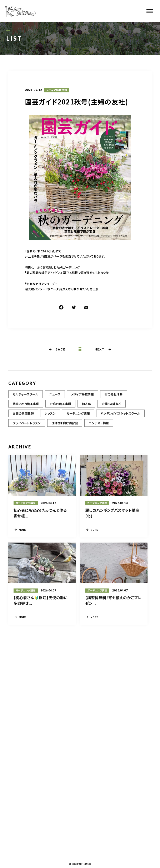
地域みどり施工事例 (26, 407)
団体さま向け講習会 (65, 426)
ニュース (55, 397)
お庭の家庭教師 (23, 417)
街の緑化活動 (114, 397)
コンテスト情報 (99, 426)
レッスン (50, 417)
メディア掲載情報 (57, 91)
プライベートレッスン (27, 426)
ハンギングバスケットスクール (120, 417)
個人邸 (86, 407)
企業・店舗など (111, 407)
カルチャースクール (26, 397)
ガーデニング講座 (78, 417)
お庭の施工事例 (60, 407)
